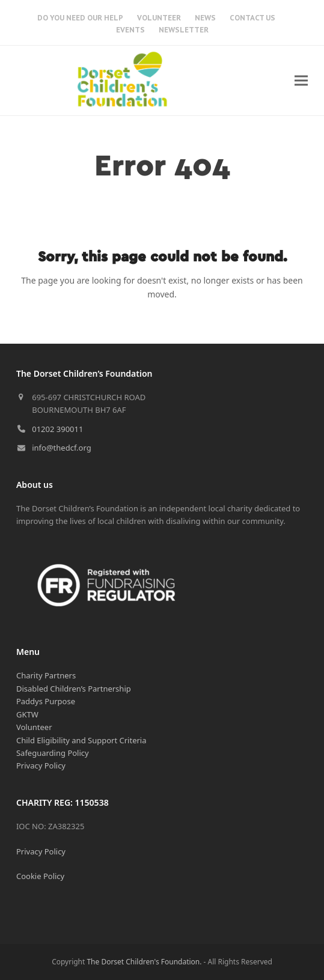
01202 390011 (57, 429)
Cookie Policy (40, 876)
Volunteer (34, 727)
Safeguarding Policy (53, 753)
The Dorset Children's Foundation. (144, 962)
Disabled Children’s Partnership (74, 689)
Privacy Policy (41, 765)
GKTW (27, 714)
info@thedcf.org (62, 448)
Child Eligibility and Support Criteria (81, 740)
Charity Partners (46, 675)
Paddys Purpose (46, 701)
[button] (301, 80)
